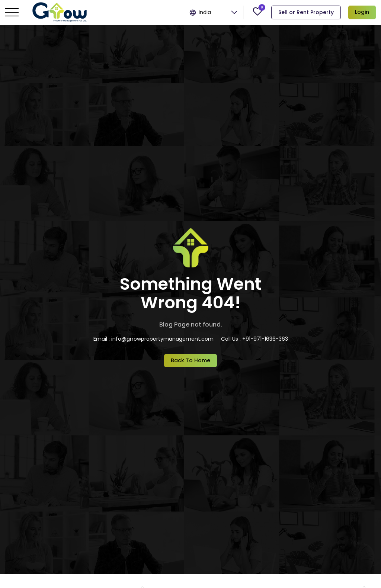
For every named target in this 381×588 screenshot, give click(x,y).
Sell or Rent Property (306, 12)
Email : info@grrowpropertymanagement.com (153, 339)
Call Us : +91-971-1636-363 (254, 339)
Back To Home (190, 360)
